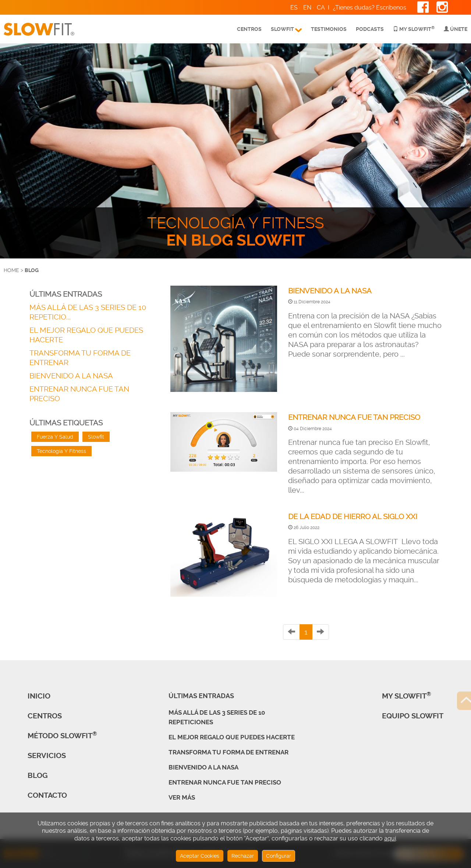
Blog (38, 776)
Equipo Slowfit (413, 716)
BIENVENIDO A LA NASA (71, 376)
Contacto (47, 795)
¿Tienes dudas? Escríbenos (370, 8)
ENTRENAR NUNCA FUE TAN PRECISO (79, 394)
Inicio (39, 696)
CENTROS (45, 716)
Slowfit (96, 437)
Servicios (47, 756)
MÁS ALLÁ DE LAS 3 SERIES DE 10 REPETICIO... (88, 312)
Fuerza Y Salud (55, 437)
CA (321, 8)
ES (294, 8)
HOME (11, 270)
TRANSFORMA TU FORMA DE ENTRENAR (80, 358)
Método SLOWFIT (62, 736)
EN (307, 8)
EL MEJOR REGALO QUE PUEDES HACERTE (86, 335)
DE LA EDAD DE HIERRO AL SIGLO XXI (353, 517)
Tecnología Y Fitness (61, 451)
